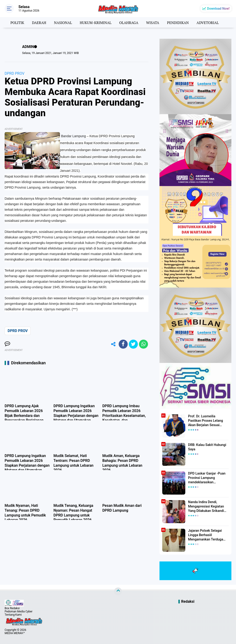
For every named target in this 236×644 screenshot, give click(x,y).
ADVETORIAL (210, 22)
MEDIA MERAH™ (15, 633)
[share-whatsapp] (143, 344)
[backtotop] (118, 591)
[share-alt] (112, 344)
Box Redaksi (12, 608)
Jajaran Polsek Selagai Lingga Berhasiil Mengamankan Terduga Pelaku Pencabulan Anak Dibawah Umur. (206, 535)
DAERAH (37, 22)
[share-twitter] (133, 344)
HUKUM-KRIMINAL (95, 22)
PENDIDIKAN (179, 22)
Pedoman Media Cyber (19, 611)
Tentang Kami (13, 615)
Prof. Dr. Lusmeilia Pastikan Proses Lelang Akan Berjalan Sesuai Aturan (208, 421)
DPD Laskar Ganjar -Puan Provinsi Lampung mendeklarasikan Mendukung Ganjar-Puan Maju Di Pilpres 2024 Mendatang (206, 478)
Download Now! (218, 9)
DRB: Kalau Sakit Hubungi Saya (206, 447)
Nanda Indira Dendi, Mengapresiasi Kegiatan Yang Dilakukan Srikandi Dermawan (205, 507)
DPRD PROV (15, 73)
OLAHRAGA (129, 22)
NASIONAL (62, 22)
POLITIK (15, 22)
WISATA (153, 22)
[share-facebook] (123, 344)
